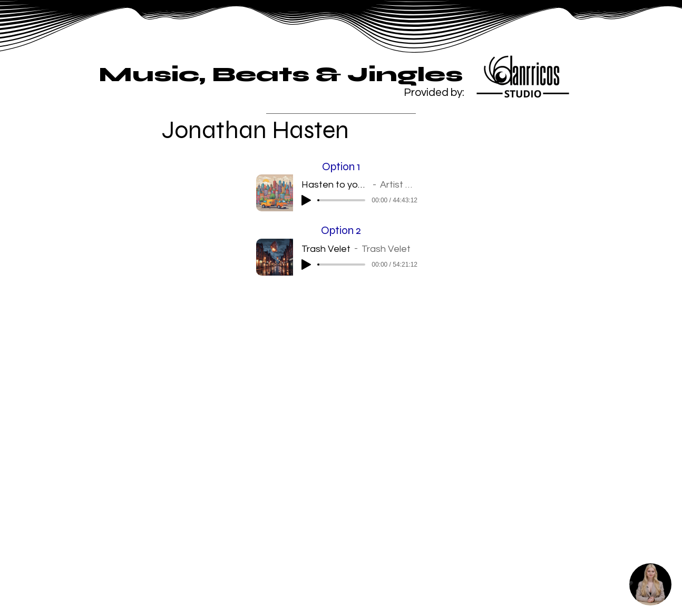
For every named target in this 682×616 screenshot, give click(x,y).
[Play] (306, 200)
